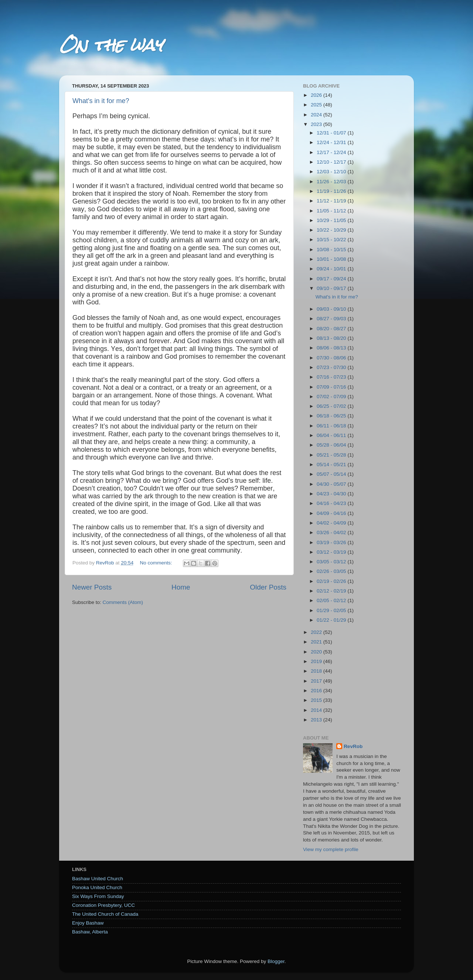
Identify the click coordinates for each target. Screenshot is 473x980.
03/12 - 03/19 (332, 552)
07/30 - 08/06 (332, 358)
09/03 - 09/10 (332, 309)
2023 (317, 124)
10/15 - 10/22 (332, 240)
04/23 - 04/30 (332, 494)
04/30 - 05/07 (332, 484)
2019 (317, 661)
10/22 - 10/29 (332, 230)
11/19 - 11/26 (332, 191)
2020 (317, 652)
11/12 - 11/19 (332, 201)
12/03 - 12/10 (332, 172)
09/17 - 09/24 (332, 279)
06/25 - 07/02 (332, 406)
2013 (317, 720)
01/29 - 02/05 (332, 610)
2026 (317, 95)
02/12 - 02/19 (332, 591)
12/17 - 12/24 (332, 152)
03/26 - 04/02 (332, 532)
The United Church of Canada (105, 914)
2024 (317, 115)
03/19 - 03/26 (332, 542)
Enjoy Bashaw (88, 923)
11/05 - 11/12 (332, 211)
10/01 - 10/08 (332, 259)
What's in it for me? (101, 101)
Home (181, 587)
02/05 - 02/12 (332, 600)
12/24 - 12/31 (332, 142)
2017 (317, 681)
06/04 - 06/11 (332, 435)
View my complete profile (331, 849)
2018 (317, 671)
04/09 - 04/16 (332, 513)
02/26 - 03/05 (332, 571)
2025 (317, 105)
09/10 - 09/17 (332, 288)
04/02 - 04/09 (332, 523)
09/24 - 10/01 (332, 269)
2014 (317, 710)
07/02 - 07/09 (332, 397)
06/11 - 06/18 (332, 426)
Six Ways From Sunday (98, 896)
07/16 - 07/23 (332, 377)
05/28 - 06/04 (332, 445)
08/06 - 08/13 (332, 348)
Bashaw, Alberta (90, 932)
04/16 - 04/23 (332, 503)
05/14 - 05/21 (332, 465)
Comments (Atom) (123, 602)
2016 (317, 691)
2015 (317, 700)
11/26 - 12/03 (332, 182)
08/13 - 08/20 (332, 338)
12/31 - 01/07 (332, 133)
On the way (111, 45)
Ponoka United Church (97, 887)
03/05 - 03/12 (332, 562)
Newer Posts (92, 587)
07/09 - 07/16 (332, 387)
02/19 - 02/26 (332, 581)
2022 (317, 632)
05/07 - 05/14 (332, 474)
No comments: (156, 563)
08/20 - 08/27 (332, 329)
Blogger (276, 961)
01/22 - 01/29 (332, 620)
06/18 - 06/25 (332, 416)
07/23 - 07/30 (332, 367)
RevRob (353, 746)
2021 (317, 642)
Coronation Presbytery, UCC (103, 905)
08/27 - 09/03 (332, 319)
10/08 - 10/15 (332, 250)
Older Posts (268, 587)
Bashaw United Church (98, 879)
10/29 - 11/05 (332, 220)
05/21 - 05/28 (332, 455)
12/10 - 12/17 (332, 162)
